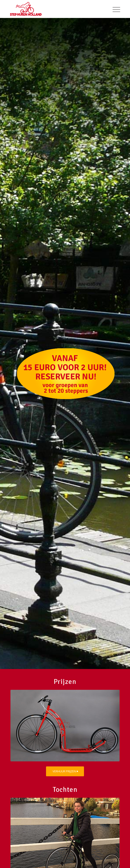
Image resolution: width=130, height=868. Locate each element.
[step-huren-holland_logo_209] (54, 9)
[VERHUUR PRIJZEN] (65, 771)
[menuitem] (114, 9)
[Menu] (114, 9)
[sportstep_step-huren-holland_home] (65, 726)
